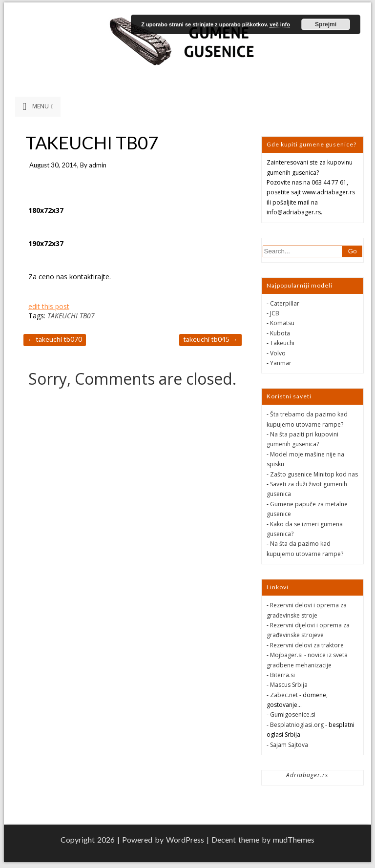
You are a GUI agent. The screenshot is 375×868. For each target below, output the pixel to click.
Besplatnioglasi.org (297, 725)
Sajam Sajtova (289, 745)
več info (280, 24)
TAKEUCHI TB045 (210, 339)
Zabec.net (284, 695)
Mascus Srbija (289, 685)
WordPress (185, 839)
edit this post (49, 306)
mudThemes (294, 839)
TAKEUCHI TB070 (55, 339)
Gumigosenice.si (293, 714)
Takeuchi (282, 343)
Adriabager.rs (307, 775)
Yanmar (281, 363)
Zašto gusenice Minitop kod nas (314, 474)
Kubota (280, 333)
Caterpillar (285, 303)
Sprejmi (326, 24)
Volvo (278, 353)
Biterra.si (282, 675)
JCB (275, 313)
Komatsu (282, 323)
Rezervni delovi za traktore (307, 645)
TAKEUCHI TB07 (71, 316)
